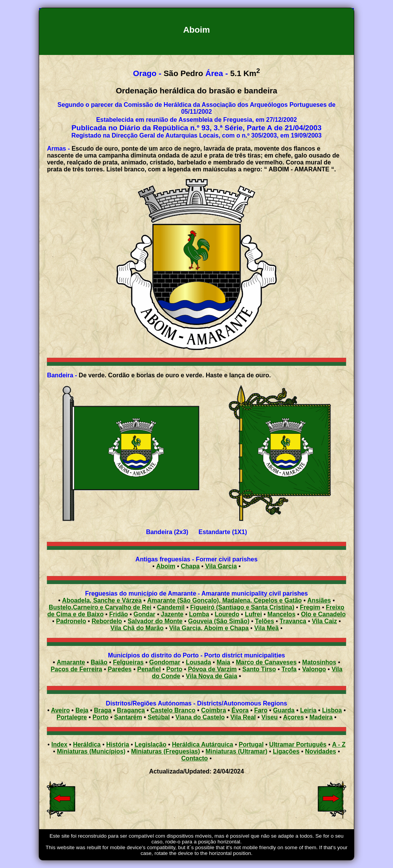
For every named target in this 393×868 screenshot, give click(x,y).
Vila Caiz (324, 621)
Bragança (131, 710)
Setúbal (159, 717)
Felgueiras (128, 662)
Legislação (151, 744)
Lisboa (332, 710)
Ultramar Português (298, 744)
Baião (99, 662)
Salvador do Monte (155, 621)
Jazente (172, 614)
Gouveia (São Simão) (219, 621)
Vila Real (243, 717)
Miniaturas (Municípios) (91, 751)
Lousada (198, 662)
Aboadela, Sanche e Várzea (102, 600)
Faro (261, 710)
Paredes (120, 669)
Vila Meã (266, 628)
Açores (293, 717)
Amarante (71, 662)
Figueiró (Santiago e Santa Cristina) (242, 607)
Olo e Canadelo (323, 614)
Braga (103, 710)
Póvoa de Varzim (212, 669)
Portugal (251, 744)
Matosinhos (319, 662)
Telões (265, 621)
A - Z (339, 744)
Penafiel (149, 669)
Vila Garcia (221, 566)
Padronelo (71, 621)
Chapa (190, 566)
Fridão (118, 614)
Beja (82, 710)
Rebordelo (107, 621)
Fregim (310, 607)
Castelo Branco (173, 710)
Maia (223, 662)
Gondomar (165, 662)
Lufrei (253, 614)
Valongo (314, 669)
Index (59, 744)
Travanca (293, 621)
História (118, 744)
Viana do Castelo (200, 717)
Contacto (194, 758)
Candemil (171, 607)
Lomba (199, 614)
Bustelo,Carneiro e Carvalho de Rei (100, 607)
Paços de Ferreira (76, 669)
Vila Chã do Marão (137, 628)
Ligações (286, 751)
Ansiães (319, 600)
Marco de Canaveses (266, 662)
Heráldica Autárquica (202, 744)
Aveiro (60, 710)
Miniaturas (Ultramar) (237, 751)
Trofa (289, 669)
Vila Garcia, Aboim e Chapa (209, 628)
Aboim (166, 566)
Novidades (321, 751)
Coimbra (214, 710)
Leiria (308, 710)
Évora (240, 710)
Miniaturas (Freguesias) (165, 751)
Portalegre (72, 717)
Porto (174, 669)
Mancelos (282, 614)
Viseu (269, 717)
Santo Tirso (259, 669)
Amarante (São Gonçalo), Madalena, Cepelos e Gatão (225, 600)
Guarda (284, 710)
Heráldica (87, 744)
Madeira (321, 717)
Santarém (128, 717)
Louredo (227, 614)
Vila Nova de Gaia (211, 676)
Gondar (144, 614)
